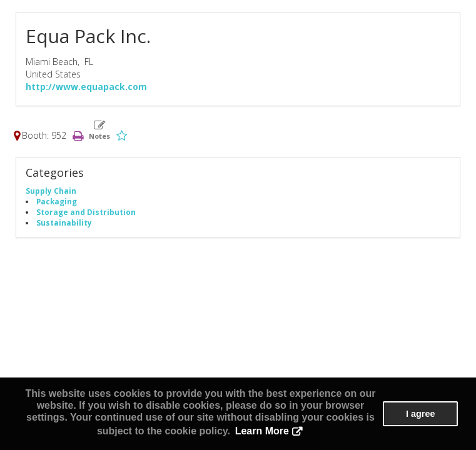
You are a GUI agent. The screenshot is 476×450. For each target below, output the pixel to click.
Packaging (57, 201)
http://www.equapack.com (86, 87)
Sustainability (64, 222)
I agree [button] (420, 414)
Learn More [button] (262, 431)
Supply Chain (51, 191)
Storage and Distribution (86, 212)
